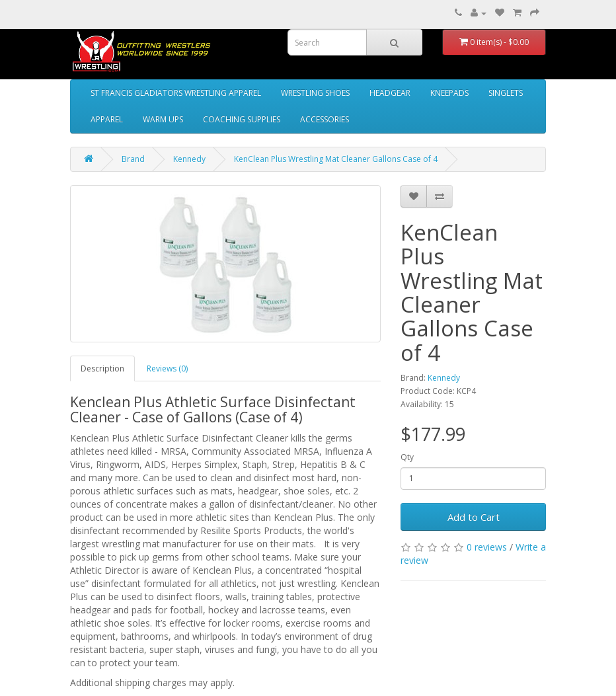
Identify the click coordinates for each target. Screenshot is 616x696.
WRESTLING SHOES (315, 93)
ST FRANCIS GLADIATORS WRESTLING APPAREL (176, 93)
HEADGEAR (390, 93)
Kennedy (189, 159)
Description (102, 368)
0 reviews (487, 547)
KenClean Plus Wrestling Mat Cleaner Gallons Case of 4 (336, 159)
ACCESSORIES (325, 119)
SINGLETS (506, 93)
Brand (133, 159)
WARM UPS (163, 119)
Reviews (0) (167, 368)
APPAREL (107, 119)
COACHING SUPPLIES (242, 119)
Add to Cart (474, 517)
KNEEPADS (449, 93)
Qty (407, 457)
